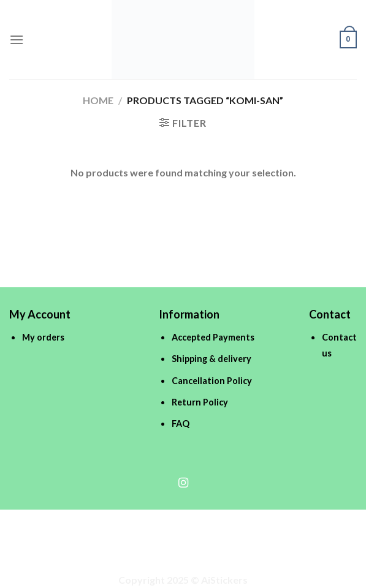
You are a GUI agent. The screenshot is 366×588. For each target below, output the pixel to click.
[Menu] (17, 40)
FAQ (181, 424)
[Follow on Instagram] (183, 483)
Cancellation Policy (212, 381)
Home (98, 100)
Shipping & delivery (212, 359)
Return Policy (200, 402)
